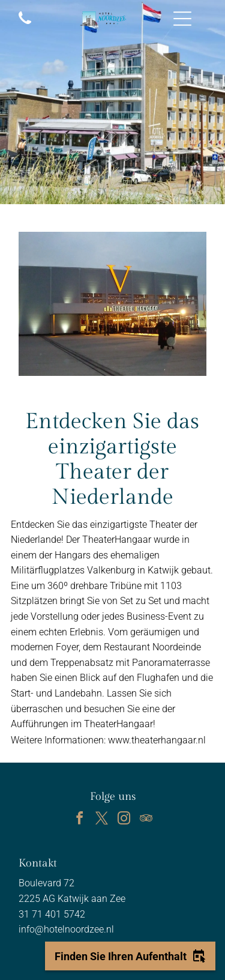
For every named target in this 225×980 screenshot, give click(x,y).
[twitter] (101, 820)
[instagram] (124, 820)
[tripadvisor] (146, 820)
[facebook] (79, 820)
